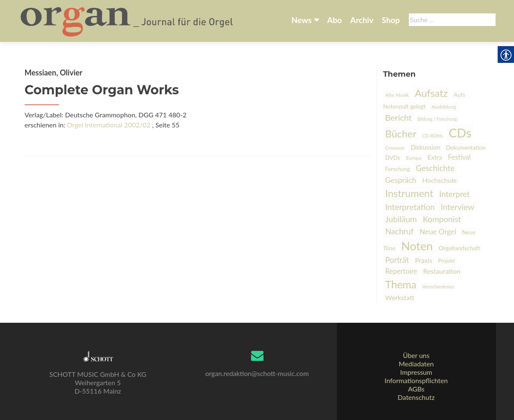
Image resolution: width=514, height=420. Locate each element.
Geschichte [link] (435, 168)
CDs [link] (460, 133)
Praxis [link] (424, 260)
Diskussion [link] (425, 147)
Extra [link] (435, 157)
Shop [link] (391, 20)
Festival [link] (459, 157)
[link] (128, 20)
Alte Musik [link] (397, 95)
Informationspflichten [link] (416, 380)
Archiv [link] (362, 20)
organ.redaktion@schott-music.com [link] (257, 373)
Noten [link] (417, 246)
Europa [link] (414, 158)
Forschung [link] (398, 169)
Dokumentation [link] (466, 147)
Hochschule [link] (439, 180)
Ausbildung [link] (444, 107)
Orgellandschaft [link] (459, 248)
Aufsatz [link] (431, 93)
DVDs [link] (393, 157)
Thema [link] (401, 284)
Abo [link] (334, 20)
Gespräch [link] (401, 180)
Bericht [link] (399, 117)
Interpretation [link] (410, 207)
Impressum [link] (416, 372)
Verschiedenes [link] (438, 286)
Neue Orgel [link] (438, 232)
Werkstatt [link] (400, 297)
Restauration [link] (442, 271)
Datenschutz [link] (416, 397)
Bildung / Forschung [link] (437, 119)
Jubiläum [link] (401, 219)
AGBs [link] (416, 389)
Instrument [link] (409, 193)
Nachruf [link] (400, 231)
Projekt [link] (447, 261)
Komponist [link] (442, 219)
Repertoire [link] (401, 271)
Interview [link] (457, 207)
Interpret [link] (454, 194)
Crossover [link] (395, 148)
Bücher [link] (401, 134)
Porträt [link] (397, 260)
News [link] (302, 20)
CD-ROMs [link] (433, 136)
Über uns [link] (416, 355)
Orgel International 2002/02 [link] (109, 125)
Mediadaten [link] (416, 364)
